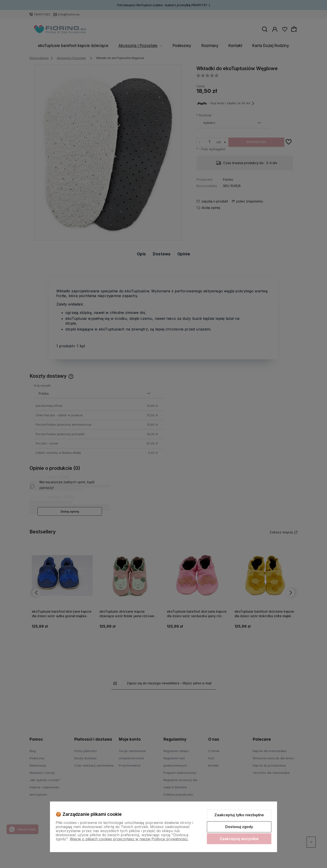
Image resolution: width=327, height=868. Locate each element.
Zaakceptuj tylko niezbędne (239, 815)
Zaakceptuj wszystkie (239, 839)
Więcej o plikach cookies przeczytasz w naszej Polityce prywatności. (129, 839)
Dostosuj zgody (239, 827)
